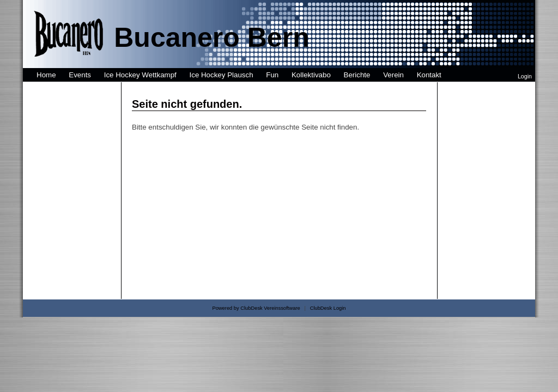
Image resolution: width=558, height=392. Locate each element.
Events (80, 75)
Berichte (357, 75)
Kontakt (429, 75)
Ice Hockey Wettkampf (140, 75)
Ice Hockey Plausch (222, 75)
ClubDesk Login (328, 308)
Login (525, 76)
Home (46, 75)
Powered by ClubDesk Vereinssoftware (256, 308)
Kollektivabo (311, 75)
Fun (272, 75)
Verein (393, 75)
